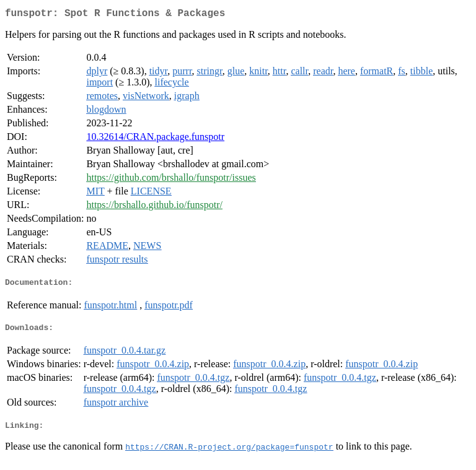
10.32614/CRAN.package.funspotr (155, 139)
